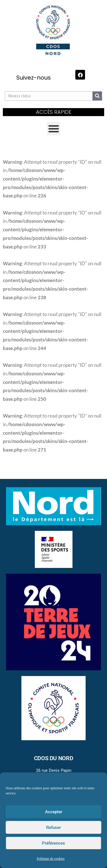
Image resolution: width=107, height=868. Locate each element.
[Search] (97, 96)
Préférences (53, 843)
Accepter (54, 812)
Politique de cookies (51, 859)
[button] (54, 129)
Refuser (53, 827)
